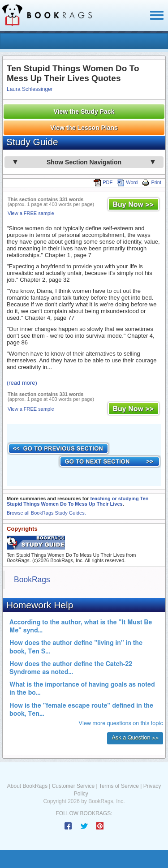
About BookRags (27, 786)
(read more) (22, 383)
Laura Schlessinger (30, 89)
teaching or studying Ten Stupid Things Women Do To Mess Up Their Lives (78, 501)
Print (152, 182)
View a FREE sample (31, 213)
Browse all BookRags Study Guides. (46, 513)
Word (127, 182)
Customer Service (73, 786)
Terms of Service (119, 786)
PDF (103, 182)
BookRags (32, 580)
